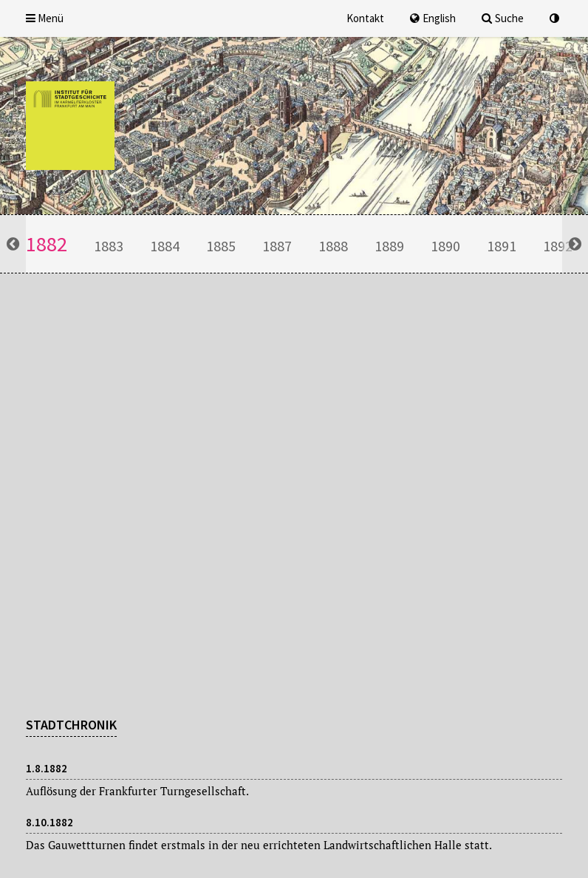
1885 (221, 246)
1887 (277, 246)
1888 (333, 246)
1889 (389, 246)
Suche (503, 18)
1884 (165, 246)
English (433, 18)
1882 (47, 244)
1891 (502, 246)
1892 (558, 246)
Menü (45, 18)
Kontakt (365, 18)
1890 (445, 246)
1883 (109, 246)
